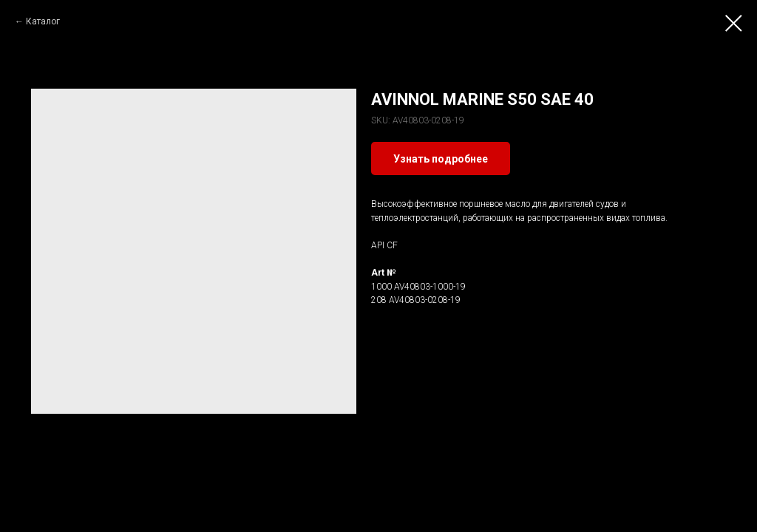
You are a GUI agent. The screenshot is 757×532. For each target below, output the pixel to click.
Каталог (43, 21)
